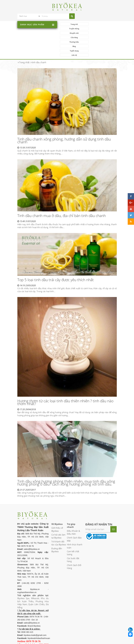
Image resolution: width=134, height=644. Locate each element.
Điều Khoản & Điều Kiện (74, 515)
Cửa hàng (102, 29)
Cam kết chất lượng (73, 535)
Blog (102, 33)
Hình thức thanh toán (75, 528)
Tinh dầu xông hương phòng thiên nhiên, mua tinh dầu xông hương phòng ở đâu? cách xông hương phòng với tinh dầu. (66, 465)
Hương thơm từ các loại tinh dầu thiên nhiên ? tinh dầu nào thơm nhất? (65, 385)
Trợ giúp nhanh (71, 508)
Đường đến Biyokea (57, 532)
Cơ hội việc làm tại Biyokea (58, 519)
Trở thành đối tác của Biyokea (59, 525)
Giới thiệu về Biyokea (57, 512)
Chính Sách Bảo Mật (74, 522)
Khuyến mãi (74, 29)
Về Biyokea (57, 506)
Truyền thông (102, 24)
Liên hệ (102, 38)
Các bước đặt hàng (73, 542)
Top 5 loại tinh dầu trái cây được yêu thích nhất (56, 262)
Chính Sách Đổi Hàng (74, 549)
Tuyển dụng (74, 38)
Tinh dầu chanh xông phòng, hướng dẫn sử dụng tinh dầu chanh (64, 123)
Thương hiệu (74, 33)
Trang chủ (74, 24)
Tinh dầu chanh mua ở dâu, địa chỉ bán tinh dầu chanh (62, 198)
